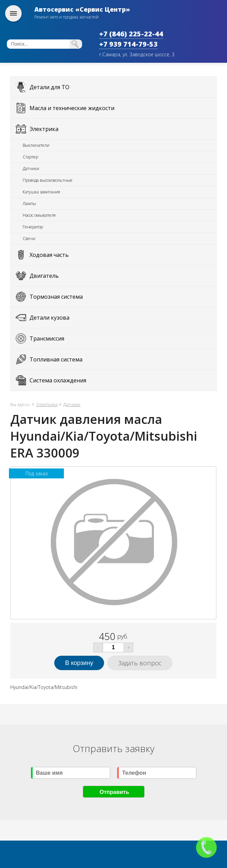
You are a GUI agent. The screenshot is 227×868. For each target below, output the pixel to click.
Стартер (30, 157)
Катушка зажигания (41, 192)
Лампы (29, 204)
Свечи (29, 239)
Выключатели (36, 145)
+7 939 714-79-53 (128, 44)
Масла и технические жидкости (72, 108)
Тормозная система (56, 297)
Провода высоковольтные (48, 180)
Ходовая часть (49, 255)
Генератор (33, 227)
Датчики (31, 169)
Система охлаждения (58, 380)
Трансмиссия (47, 338)
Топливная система (56, 359)
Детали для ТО (49, 87)
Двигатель (44, 276)
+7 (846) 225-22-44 (131, 34)
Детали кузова (49, 318)
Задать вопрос (140, 663)
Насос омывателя (39, 215)
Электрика (44, 129)
